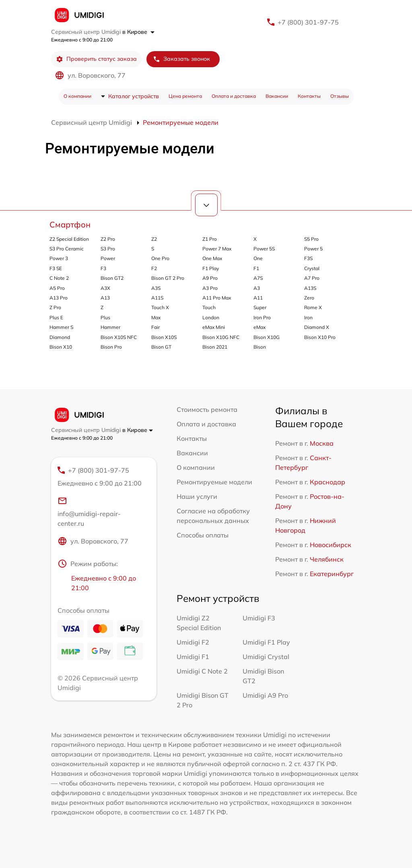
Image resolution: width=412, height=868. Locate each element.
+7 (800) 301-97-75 (308, 22)
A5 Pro (57, 288)
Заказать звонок (181, 59)
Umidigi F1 (193, 657)
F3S (308, 258)
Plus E (56, 317)
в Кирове (138, 32)
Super (260, 307)
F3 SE (56, 268)
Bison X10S (164, 337)
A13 (105, 298)
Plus (105, 317)
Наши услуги (197, 496)
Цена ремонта (185, 96)
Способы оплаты (203, 535)
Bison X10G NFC (221, 337)
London (211, 317)
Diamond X (317, 327)
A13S (310, 288)
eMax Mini (214, 327)
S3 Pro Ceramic (67, 249)
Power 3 (59, 258)
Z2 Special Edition (69, 239)
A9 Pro (210, 278)
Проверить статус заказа (96, 59)
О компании (77, 96)
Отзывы (340, 96)
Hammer (110, 327)
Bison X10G (267, 337)
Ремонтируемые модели (214, 482)
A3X (105, 288)
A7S (258, 278)
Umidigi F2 (193, 642)
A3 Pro (210, 288)
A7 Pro (312, 278)
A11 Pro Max (217, 298)
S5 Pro (311, 239)
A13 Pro (59, 298)
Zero (309, 298)
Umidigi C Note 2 (202, 671)
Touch (209, 307)
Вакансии (277, 96)
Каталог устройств (134, 96)
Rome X (313, 307)
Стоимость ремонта (207, 409)
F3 (103, 268)
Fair (156, 327)
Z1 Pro (210, 239)
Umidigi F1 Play (266, 642)
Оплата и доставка (234, 96)
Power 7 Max (217, 249)
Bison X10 (61, 347)
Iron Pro (262, 317)
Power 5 (313, 249)
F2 (154, 268)
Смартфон (70, 224)
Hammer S (61, 327)
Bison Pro (111, 347)
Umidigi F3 (259, 618)
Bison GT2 (112, 278)
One (258, 258)
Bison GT (161, 347)
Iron (308, 317)
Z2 (154, 239)
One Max (212, 258)
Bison (260, 347)
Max (156, 317)
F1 (256, 268)
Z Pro (55, 307)
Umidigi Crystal (266, 657)
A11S (157, 298)
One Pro (160, 258)
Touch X (160, 307)
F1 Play (211, 268)
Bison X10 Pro (320, 337)
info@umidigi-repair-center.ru (89, 512)
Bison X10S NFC (119, 337)
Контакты (309, 96)
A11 (258, 298)
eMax (260, 327)
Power (108, 258)
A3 (257, 288)
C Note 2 (59, 278)
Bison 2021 (215, 347)
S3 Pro (108, 249)
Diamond (60, 337)
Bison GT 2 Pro (168, 278)
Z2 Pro (108, 239)
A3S (156, 288)
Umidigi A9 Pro (265, 695)
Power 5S (264, 249)
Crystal (312, 268)
